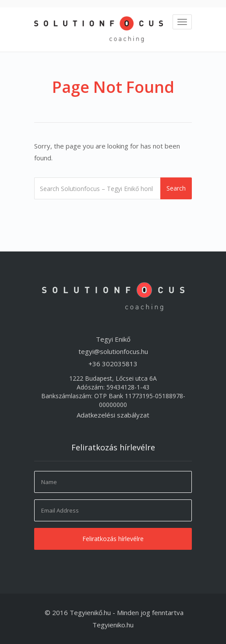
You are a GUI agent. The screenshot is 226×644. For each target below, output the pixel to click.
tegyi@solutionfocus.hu (113, 351)
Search (176, 188)
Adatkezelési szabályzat (113, 415)
